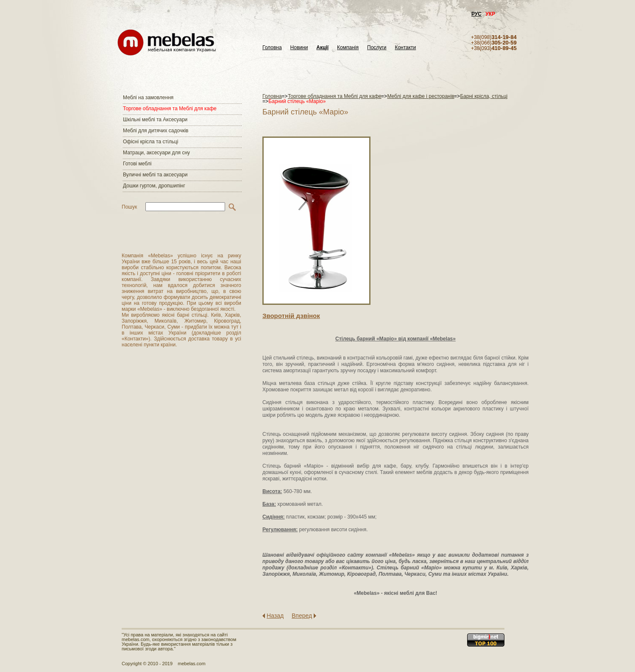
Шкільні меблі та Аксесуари (155, 120)
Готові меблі (137, 164)
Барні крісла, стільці (484, 96)
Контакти (405, 48)
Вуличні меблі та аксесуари (155, 175)
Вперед (302, 616)
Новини (299, 48)
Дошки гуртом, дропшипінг (154, 186)
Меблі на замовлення (148, 98)
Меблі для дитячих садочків (156, 131)
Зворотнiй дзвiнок (291, 316)
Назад (275, 616)
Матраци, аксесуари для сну (156, 153)
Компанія (348, 48)
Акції (322, 48)
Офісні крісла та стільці (150, 142)
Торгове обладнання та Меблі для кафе (170, 109)
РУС (476, 14)
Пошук (129, 207)
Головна (272, 48)
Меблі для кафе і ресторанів (421, 96)
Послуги (377, 48)
